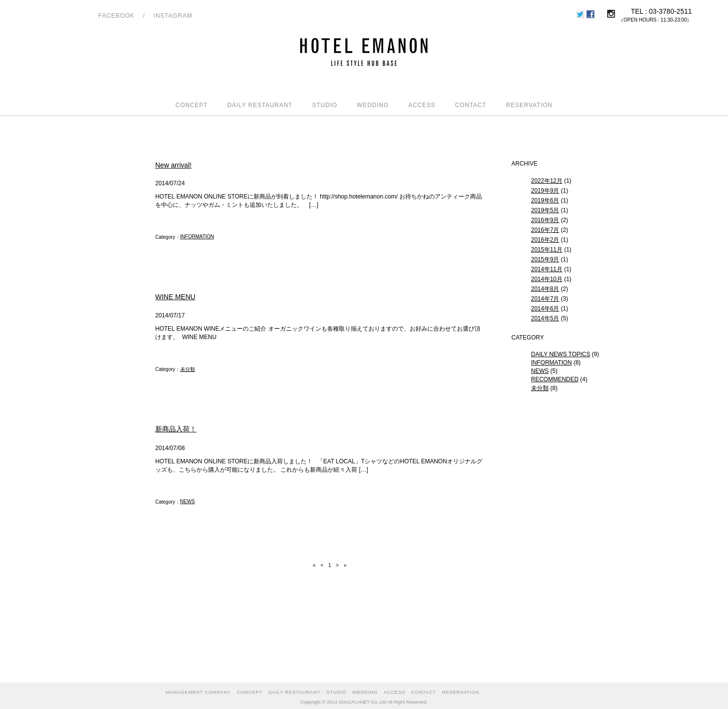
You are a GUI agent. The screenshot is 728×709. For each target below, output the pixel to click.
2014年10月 (547, 279)
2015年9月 (545, 259)
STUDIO (324, 105)
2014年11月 (547, 269)
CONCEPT (191, 105)
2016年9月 (545, 220)
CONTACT (471, 105)
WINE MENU (175, 297)
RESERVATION (529, 105)
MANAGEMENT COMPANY (198, 692)
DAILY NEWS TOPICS (560, 354)
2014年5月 (545, 318)
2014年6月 (545, 309)
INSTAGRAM (173, 16)
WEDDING (373, 105)
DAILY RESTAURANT (260, 105)
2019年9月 (545, 191)
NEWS (188, 501)
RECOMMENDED (555, 379)
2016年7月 (545, 230)
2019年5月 (545, 210)
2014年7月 (545, 299)
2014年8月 (545, 289)
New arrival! (173, 165)
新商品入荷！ (176, 429)
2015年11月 (547, 250)
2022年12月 (547, 181)
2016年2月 (545, 240)
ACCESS (422, 105)
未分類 (188, 369)
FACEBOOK (116, 16)
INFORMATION (197, 237)
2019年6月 (545, 200)
